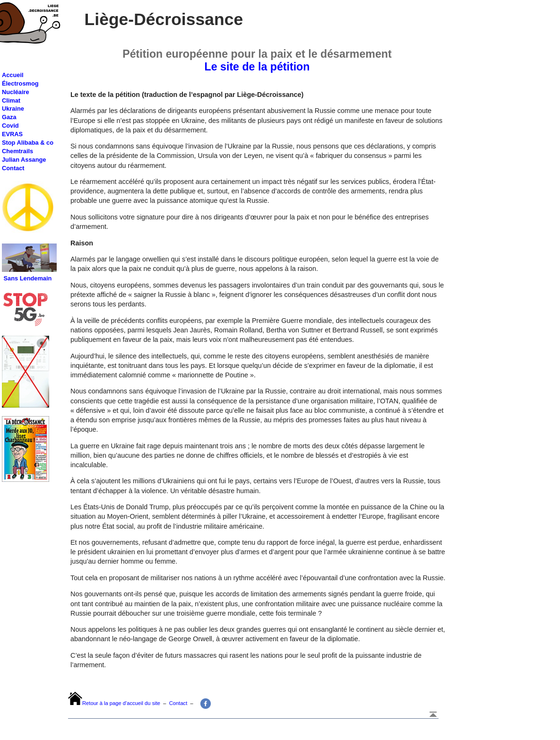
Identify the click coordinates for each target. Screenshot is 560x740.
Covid (10, 126)
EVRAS (12, 134)
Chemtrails (17, 151)
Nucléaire (16, 92)
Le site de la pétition (257, 67)
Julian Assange (24, 160)
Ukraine (13, 109)
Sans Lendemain (28, 278)
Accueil (13, 75)
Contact (13, 168)
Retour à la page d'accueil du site (121, 703)
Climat (11, 100)
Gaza (9, 117)
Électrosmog (20, 83)
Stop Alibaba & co (28, 143)
